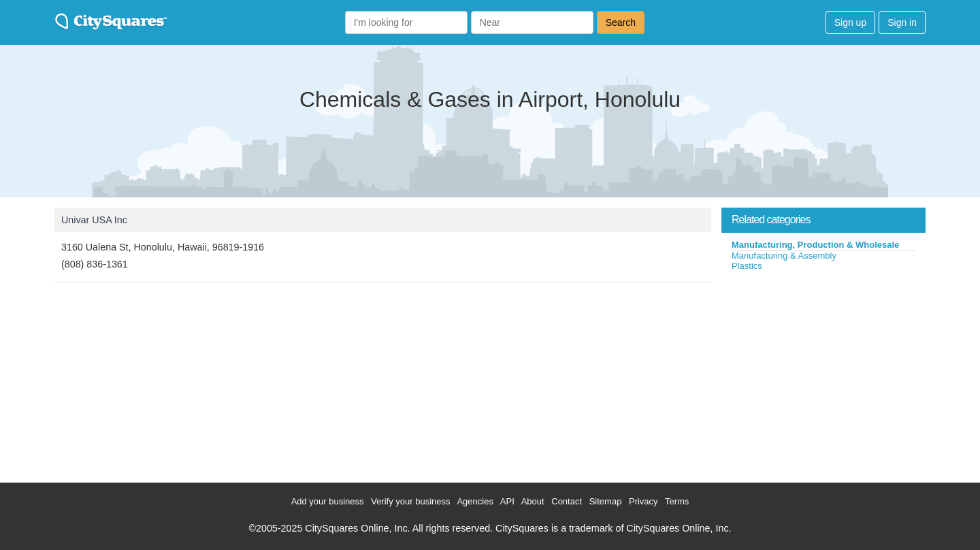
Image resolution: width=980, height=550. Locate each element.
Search (621, 22)
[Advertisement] (823, 374)
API (507, 501)
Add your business (328, 501)
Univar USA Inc (94, 220)
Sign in (902, 22)
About (533, 501)
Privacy (643, 501)
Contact (567, 501)
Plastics (747, 266)
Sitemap (606, 501)
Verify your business (410, 501)
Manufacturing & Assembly (784, 256)
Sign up (850, 22)
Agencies (475, 501)
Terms (677, 501)
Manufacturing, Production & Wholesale (815, 245)
